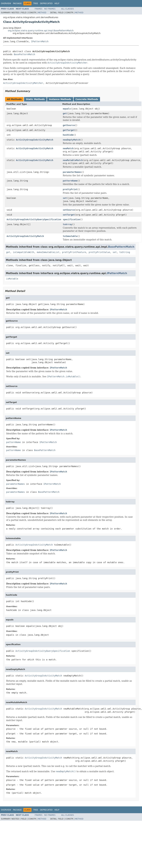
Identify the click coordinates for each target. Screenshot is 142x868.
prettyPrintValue (99, 252)
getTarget (69, 130)
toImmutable (70, 236)
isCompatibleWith (23, 252)
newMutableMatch (73, 160)
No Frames (50, 9)
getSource (69, 125)
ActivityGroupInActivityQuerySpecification (34, 219)
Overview (6, 3)
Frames (39, 9)
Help (57, 3)
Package (17, 3)
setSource (69, 210)
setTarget (69, 215)
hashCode (68, 135)
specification (72, 219)
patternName (70, 181)
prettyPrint (70, 189)
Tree (36, 3)
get (65, 113)
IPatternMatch (40, 41)
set (65, 198)
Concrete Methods (87, 99)
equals (67, 109)
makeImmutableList (48, 252)
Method (42, 13)
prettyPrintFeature (74, 252)
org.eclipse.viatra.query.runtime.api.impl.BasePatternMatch (41, 31)
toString (125, 252)
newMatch (68, 148)
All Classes (68, 9)
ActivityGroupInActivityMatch (35, 140)
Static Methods (35, 99)
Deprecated (46, 3)
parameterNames (72, 172)
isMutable (12, 279)
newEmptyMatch (72, 140)
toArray (68, 224)
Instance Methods (60, 99)
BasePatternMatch (24, 54)
